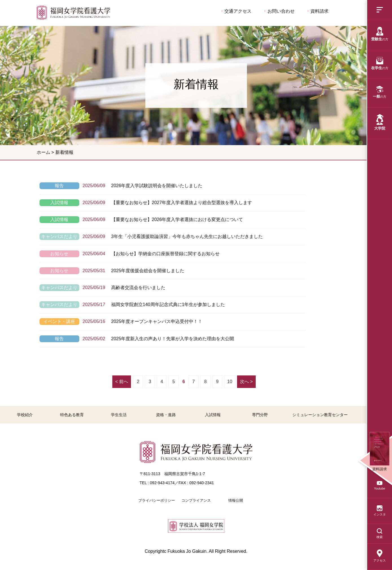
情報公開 (236, 500)
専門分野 (260, 415)
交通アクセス (236, 11)
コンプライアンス (196, 500)
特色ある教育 (72, 415)
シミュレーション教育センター (320, 415)
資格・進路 (166, 415)
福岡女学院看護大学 (74, 13)
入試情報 (213, 415)
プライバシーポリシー (157, 500)
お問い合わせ (279, 11)
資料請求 (318, 11)
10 (230, 382)
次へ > (246, 382)
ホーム (43, 152)
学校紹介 (25, 415)
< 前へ (122, 382)
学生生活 (119, 415)
